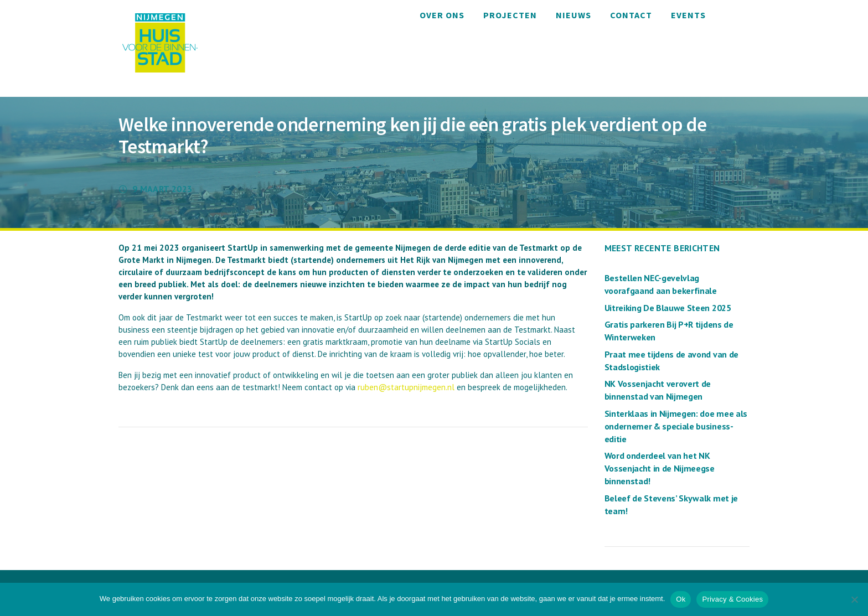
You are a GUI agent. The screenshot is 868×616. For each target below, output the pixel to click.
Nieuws (573, 15)
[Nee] (854, 599)
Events (688, 15)
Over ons (442, 15)
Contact (631, 15)
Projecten (510, 15)
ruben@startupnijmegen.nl (406, 387)
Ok (681, 599)
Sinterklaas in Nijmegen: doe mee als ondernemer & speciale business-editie (676, 426)
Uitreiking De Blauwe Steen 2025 (668, 308)
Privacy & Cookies (732, 599)
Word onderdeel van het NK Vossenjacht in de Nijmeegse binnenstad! (660, 468)
